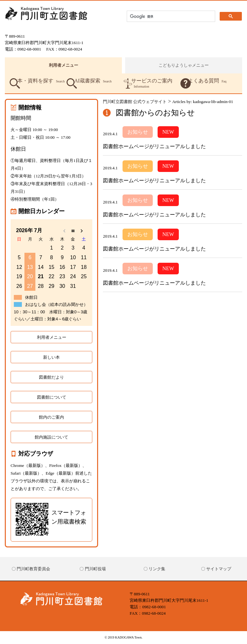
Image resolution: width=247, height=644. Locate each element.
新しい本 (51, 357)
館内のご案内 (51, 417)
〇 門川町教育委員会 (31, 569)
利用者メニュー (64, 65)
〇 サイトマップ (216, 569)
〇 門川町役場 (92, 569)
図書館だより (51, 377)
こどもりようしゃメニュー (184, 65)
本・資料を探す (41, 81)
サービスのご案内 (152, 83)
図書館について (52, 397)
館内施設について (51, 437)
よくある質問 (207, 81)
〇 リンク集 (154, 569)
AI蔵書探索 (93, 81)
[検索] (170, 16)
